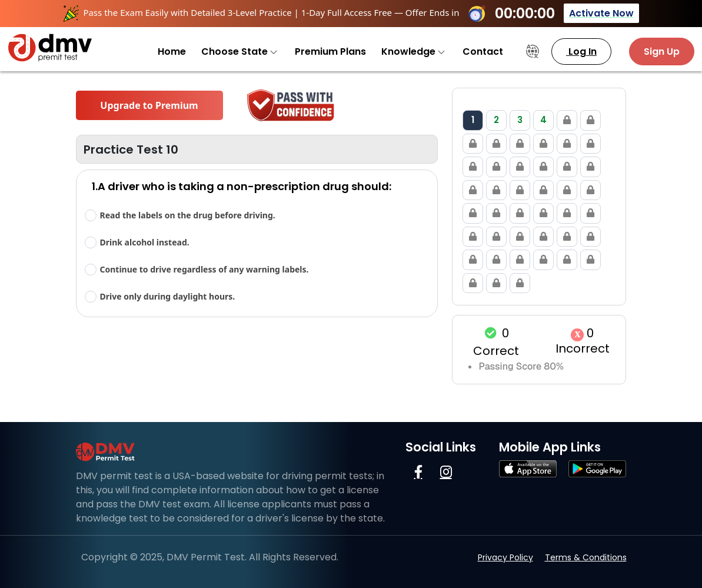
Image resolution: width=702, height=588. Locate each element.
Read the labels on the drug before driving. (188, 215)
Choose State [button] (239, 52)
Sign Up (662, 52)
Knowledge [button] (413, 52)
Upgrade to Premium (149, 105)
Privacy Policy (505, 557)
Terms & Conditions (586, 557)
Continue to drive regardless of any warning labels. (204, 269)
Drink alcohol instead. (145, 242)
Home (172, 52)
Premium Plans (330, 52)
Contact (483, 52)
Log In (581, 52)
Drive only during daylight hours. (168, 296)
